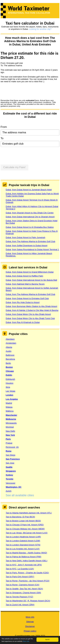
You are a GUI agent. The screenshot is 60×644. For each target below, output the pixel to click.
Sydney (9, 475)
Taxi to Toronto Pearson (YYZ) (19, 597)
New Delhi (10, 431)
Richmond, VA (12, 447)
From (4, 127)
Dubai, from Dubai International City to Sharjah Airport (30, 217)
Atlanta (9, 347)
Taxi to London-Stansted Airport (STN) (23, 545)
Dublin (9, 375)
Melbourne (11, 419)
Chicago (10, 371)
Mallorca (10, 411)
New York (10, 435)
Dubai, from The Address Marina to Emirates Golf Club (30, 241)
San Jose (10, 463)
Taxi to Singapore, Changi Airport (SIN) (23, 593)
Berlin (8, 363)
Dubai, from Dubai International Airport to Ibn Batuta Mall (31, 280)
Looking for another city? (40, 29)
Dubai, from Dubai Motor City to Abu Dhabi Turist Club (30, 318)
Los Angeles (12, 399)
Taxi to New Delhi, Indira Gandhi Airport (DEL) (27, 561)
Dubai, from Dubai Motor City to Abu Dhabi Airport (28, 314)
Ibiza (8, 387)
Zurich (9, 491)
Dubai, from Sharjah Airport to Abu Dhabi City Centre (30, 213)
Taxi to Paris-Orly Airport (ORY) (20, 577)
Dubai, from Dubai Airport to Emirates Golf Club (27, 298)
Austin (9, 351)
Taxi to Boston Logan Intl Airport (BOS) (23, 521)
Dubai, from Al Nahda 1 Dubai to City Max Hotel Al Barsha (32, 310)
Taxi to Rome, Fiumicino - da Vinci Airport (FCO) (28, 581)
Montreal (10, 427)
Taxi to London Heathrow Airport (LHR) (23, 537)
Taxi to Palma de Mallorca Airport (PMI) (24, 557)
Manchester (11, 415)
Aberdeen (10, 339)
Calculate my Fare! (14, 167)
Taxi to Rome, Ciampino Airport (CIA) (23, 585)
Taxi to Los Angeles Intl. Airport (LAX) (23, 549)
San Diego (11, 455)
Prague (9, 443)
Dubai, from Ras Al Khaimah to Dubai (23, 322)
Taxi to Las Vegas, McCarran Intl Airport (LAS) (27, 533)
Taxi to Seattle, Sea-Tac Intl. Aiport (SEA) (24, 589)
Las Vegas (11, 391)
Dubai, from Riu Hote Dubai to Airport (23, 302)
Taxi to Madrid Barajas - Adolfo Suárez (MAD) (26, 553)
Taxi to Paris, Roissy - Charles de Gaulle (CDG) (27, 573)
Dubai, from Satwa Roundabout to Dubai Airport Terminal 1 (32, 249)
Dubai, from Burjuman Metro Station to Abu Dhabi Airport (32, 306)
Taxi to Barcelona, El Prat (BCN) (20, 517)
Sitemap (30, 622)
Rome (9, 451)
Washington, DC (14, 487)
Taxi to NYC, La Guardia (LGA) (20, 569)
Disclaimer (30, 626)
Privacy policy (30, 631)
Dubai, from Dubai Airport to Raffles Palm (24, 276)
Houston (10, 383)
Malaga (9, 407)
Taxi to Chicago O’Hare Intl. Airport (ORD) (25, 525)
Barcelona (10, 359)
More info (26, 641)
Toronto (10, 479)
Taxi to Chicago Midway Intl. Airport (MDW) (25, 529)
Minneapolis (11, 423)
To (2, 138)
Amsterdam (11, 343)
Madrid (9, 403)
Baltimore (10, 355)
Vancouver (11, 483)
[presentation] (25, 91)
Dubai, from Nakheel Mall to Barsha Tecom (25, 284)
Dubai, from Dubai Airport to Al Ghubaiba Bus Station (30, 227)
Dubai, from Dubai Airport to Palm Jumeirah (26, 237)
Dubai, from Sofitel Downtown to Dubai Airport (27, 246)
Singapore (11, 471)
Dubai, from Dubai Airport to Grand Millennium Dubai (30, 272)
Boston (9, 367)
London (10, 395)
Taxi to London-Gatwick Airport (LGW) (23, 541)
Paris (8, 439)
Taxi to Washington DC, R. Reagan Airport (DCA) (28, 601)
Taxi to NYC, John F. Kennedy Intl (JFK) (24, 565)
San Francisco (13, 459)
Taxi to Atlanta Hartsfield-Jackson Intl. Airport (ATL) (29, 513)
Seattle (9, 467)
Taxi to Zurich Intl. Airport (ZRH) (20, 605)
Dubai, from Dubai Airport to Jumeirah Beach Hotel (29, 190)
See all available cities (20, 495)
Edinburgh (10, 379)
